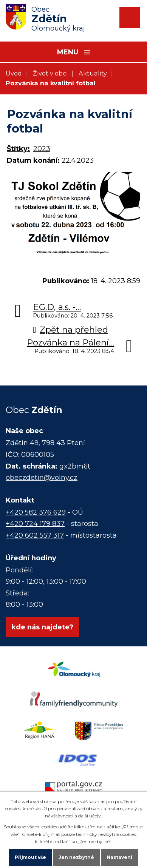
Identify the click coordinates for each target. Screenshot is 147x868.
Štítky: (18, 149)
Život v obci (50, 73)
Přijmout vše (30, 857)
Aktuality (93, 73)
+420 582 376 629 (36, 512)
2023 (42, 149)
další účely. (90, 816)
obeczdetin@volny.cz (42, 478)
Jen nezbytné (76, 857)
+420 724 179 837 (35, 524)
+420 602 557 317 (35, 535)
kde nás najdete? (42, 627)
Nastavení (119, 857)
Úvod (14, 73)
